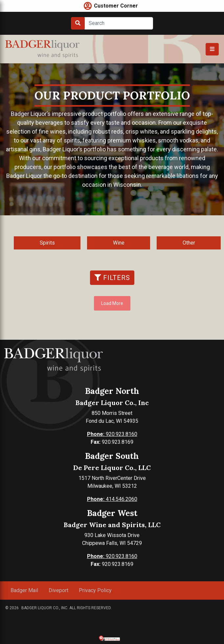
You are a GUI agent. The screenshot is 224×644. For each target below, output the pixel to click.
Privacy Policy (95, 590)
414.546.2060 (112, 499)
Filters (112, 278)
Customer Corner (116, 6)
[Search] (119, 23)
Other (189, 243)
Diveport (58, 590)
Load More (112, 303)
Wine (119, 243)
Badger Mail (24, 590)
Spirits (47, 243)
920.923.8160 (112, 434)
